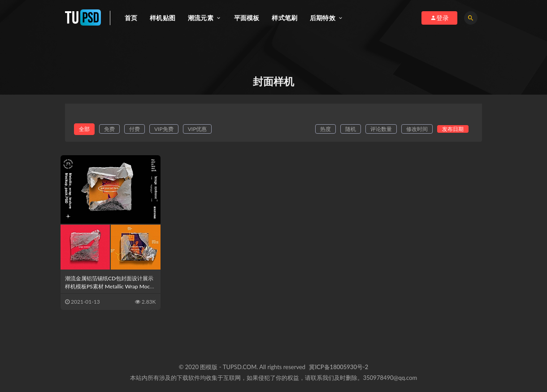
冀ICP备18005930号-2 (339, 367)
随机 (351, 129)
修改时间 (417, 129)
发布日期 (453, 129)
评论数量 (381, 129)
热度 (326, 129)
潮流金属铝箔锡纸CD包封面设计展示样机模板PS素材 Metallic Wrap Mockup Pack (110, 286)
